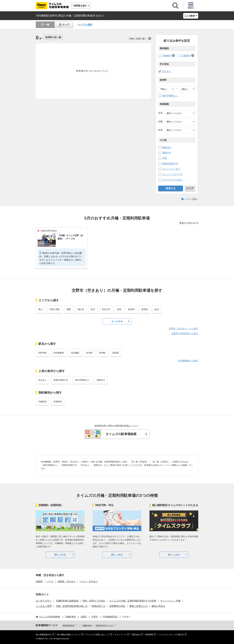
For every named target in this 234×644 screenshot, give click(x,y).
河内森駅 (75, 353)
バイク (50, 581)
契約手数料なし (170, 96)
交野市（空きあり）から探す (183, 329)
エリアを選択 (85, 25)
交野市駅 (42, 353)
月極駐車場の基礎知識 (67, 601)
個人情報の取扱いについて (69, 635)
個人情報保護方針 (44, 635)
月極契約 (167, 56)
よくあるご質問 (44, 606)
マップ (66, 25)
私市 (93, 309)
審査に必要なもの (138, 606)
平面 (164, 158)
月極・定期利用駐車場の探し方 (72, 606)
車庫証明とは (98, 606)
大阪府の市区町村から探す (185, 333)
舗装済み (167, 147)
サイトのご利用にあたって (97, 635)
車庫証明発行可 (170, 164)
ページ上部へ (191, 199)
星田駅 (116, 353)
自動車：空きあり (67, 581)
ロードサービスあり (172, 180)
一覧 (47, 25)
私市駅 (89, 353)
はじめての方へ (44, 601)
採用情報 (149, 635)
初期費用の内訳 (117, 606)
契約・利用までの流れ (94, 601)
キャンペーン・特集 (170, 601)
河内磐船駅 (59, 353)
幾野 (69, 309)
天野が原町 (55, 309)
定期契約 (186, 56)
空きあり (167, 71)
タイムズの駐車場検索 (121, 434)
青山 (40, 309)
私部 (119, 309)
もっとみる (117, 321)
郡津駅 (102, 353)
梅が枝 (81, 309)
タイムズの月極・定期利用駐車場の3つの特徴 (133, 601)
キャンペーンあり (171, 169)
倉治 (157, 309)
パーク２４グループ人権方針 (171, 635)
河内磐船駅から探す (188, 361)
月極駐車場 (87, 626)
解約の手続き (158, 606)
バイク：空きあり (89, 581)
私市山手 (106, 309)
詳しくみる (60, 555)
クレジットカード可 (172, 174)
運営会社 (136, 635)
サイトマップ (121, 635)
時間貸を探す (80, 6)
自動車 (39, 581)
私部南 (145, 309)
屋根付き (167, 153)
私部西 (131, 309)
